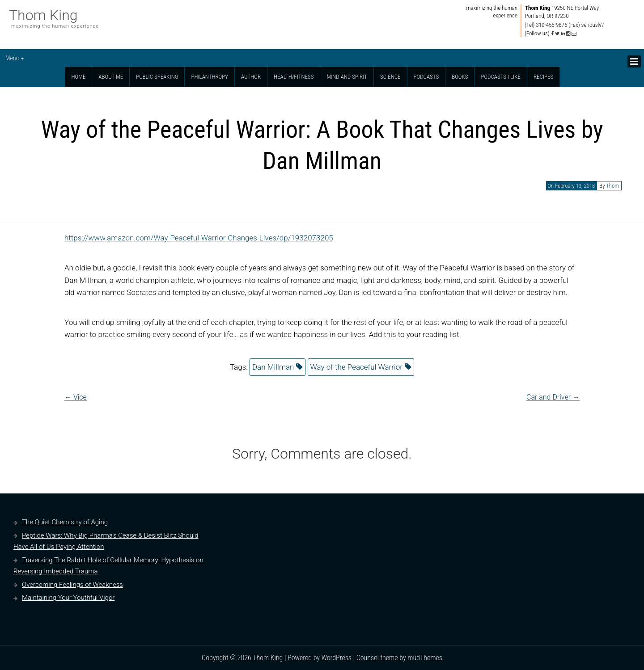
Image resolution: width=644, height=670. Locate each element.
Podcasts (426, 77)
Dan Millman (273, 367)
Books (460, 77)
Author (251, 77)
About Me (111, 77)
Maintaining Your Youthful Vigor (68, 598)
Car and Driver (553, 397)
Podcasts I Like (501, 77)
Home (79, 77)
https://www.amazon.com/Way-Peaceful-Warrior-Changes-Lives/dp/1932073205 (199, 238)
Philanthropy (210, 77)
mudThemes (425, 658)
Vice (76, 397)
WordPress (337, 658)
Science (390, 77)
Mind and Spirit (347, 77)
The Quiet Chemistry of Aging (65, 522)
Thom (612, 186)
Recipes (543, 77)
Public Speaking (157, 77)
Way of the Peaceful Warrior (357, 367)
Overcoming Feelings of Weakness (72, 585)
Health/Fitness (294, 77)
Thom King (43, 15)
